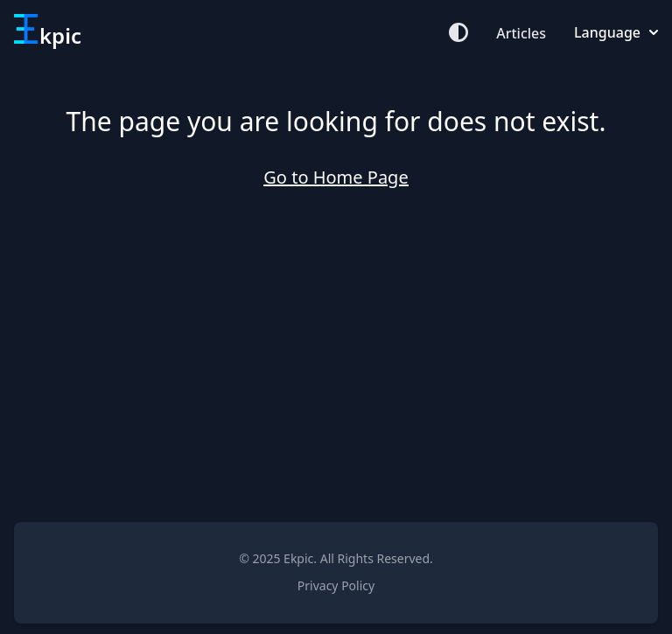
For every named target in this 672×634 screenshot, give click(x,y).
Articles (521, 33)
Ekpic (298, 558)
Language (616, 32)
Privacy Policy (336, 585)
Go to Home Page (336, 177)
